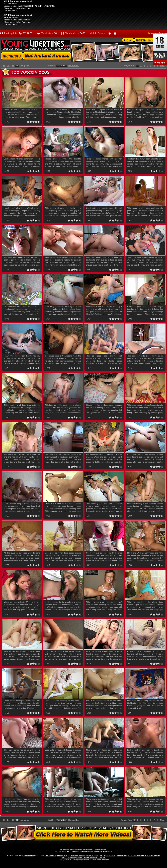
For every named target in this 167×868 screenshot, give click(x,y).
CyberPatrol (28, 855)
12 (4, 66)
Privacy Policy (63, 855)
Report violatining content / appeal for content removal (83, 857)
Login (151, 33)
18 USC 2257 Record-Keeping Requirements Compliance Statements (83, 851)
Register (163, 33)
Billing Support (92, 855)
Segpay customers (107, 855)
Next (162, 66)
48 (13, 66)
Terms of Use (50, 855)
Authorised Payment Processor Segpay (144, 855)
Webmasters (122, 855)
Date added (74, 66)
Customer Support (77, 855)
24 (8, 66)
